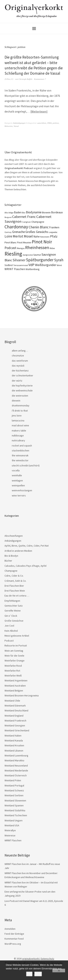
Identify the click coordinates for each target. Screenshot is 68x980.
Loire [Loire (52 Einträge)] (8, 236)
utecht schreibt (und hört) (26, 465)
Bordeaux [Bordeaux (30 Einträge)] (57, 212)
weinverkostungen (22, 490)
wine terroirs (19, 495)
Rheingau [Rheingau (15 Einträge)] (21, 248)
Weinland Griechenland (17, 730)
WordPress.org (13, 944)
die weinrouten (20, 396)
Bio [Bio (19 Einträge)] (24, 213)
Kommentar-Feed (14, 939)
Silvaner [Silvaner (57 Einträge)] (19, 260)
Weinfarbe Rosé (13, 666)
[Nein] (59, 970)
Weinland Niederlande (16, 770)
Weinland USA (12, 825)
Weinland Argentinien (16, 680)
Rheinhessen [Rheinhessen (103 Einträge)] (37, 247)
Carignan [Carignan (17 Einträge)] (26, 222)
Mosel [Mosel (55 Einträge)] (28, 236)
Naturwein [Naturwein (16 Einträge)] (45, 237)
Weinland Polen (13, 780)
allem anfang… (20, 351)
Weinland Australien (15, 686)
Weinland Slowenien (15, 801)
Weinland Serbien (14, 795)
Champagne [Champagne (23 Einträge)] (38, 222)
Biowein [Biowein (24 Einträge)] (46, 212)
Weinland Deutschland (16, 710)
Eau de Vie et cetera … (17, 596)
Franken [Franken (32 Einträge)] (54, 227)
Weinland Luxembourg (16, 755)
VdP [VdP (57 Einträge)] (31, 265)
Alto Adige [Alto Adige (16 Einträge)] (9, 213)
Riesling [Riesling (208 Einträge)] (13, 254)
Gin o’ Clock (11, 616)
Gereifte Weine (13, 611)
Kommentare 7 (40, 79)
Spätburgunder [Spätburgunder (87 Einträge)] (40, 260)
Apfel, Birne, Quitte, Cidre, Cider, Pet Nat (27, 546)
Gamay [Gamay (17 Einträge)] (8, 232)
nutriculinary (18, 440)
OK (29, 974)
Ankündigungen (19, 123)
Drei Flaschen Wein (15, 591)
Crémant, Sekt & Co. (15, 581)
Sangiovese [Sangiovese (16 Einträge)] (28, 255)
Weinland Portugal (14, 786)
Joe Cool (9, 626)
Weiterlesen (39, 111)
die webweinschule (22, 390)
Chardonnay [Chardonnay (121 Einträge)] (16, 227)
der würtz (17, 381)
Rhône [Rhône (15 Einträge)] (52, 248)
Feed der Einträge (14, 934)
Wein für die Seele (14, 656)
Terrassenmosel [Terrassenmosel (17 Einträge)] (21, 265)
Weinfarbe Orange (15, 661)
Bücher (8, 561)
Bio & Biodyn (11, 556)
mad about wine (20, 425)
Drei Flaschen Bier (14, 586)
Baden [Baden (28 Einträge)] (18, 212)
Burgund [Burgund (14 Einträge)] (8, 217)
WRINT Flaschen (13, 840)
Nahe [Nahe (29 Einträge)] (37, 236)
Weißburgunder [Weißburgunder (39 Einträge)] (46, 265)
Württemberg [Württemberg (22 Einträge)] (32, 269)
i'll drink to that (20, 411)
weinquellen (18, 485)
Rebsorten (9, 126)
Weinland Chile (12, 701)
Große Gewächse (14, 621)
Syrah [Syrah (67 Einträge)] (59, 260)
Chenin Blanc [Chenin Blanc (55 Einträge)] (39, 227)
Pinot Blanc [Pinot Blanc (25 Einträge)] (11, 242)
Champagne (11, 571)
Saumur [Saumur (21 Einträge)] (37, 255)
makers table (19, 431)
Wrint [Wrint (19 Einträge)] (59, 265)
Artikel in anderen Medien (18, 551)
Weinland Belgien (14, 691)
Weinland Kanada (14, 740)
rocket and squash (22, 446)
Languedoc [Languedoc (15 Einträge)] (53, 232)
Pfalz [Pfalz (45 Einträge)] (54, 236)
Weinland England (14, 716)
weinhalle (17, 475)
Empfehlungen (12, 601)
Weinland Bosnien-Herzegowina (22, 695)
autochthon (42, 123)
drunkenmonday (21, 405)
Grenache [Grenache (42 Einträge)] (18, 232)
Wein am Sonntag (14, 651)
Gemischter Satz (14, 606)
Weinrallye (10, 830)
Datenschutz (47, 959)
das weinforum (20, 361)
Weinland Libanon (14, 751)
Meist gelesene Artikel (17, 636)
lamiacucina (18, 420)
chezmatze (18, 356)
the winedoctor (20, 460)
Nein (38, 974)
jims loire (17, 416)
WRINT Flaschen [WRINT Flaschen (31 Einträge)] (15, 269)
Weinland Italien (13, 736)
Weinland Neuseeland (16, 766)
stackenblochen (20, 450)
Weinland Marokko (14, 760)
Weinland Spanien (14, 805)
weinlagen (17, 480)
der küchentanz (20, 371)
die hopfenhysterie (22, 386)
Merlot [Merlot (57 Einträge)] (18, 236)
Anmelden (10, 929)
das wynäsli (18, 366)
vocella (16, 470)
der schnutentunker (22, 375)
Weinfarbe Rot (12, 671)
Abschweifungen (14, 536)
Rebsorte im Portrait (16, 646)
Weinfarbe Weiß (13, 676)
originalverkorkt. (31, 959)
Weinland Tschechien (16, 815)
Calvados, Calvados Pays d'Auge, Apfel (25, 566)
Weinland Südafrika (15, 810)
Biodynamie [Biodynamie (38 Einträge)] (34, 212)
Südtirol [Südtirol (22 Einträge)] (9, 265)
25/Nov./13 (9, 79)
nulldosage (18, 435)
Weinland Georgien (15, 725)
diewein (16, 401)
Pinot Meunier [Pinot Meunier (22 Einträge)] (24, 243)
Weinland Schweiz (14, 790)
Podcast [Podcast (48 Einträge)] (10, 248)
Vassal (16, 126)
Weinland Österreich (16, 775)
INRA (49, 123)
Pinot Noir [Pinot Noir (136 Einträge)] (42, 242)
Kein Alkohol (11, 631)
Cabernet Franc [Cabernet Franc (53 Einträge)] (24, 217)
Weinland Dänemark (15, 706)
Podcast (9, 641)
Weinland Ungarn (14, 820)
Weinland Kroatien (14, 745)
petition (56, 123)
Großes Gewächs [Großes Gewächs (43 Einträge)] (37, 232)
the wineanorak (20, 455)
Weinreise (10, 835)
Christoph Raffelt (25, 79)
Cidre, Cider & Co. (14, 576)
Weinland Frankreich (15, 721)
